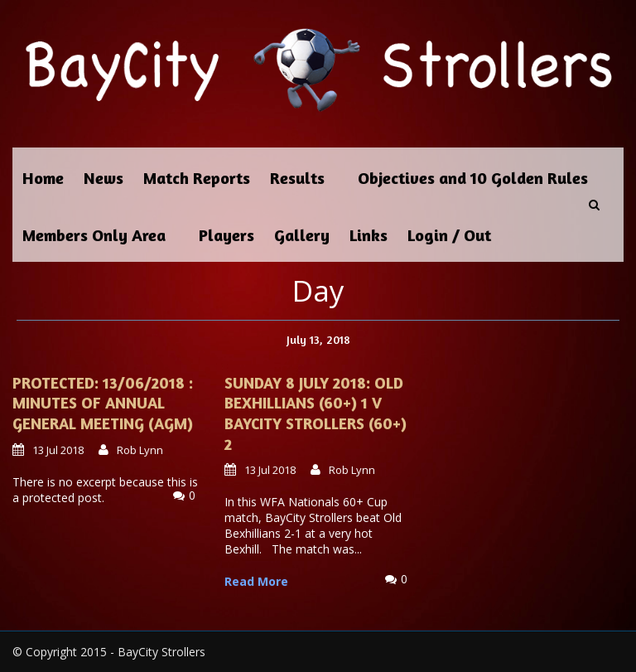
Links (369, 235)
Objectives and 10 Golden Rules (473, 178)
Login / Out (449, 235)
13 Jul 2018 (58, 450)
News (104, 178)
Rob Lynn (140, 450)
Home (43, 178)
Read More (256, 581)
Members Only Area (94, 235)
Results (297, 178)
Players (226, 235)
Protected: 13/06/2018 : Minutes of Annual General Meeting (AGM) (103, 403)
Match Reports (197, 178)
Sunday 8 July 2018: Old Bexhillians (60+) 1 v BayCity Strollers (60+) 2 (316, 413)
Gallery (302, 235)
